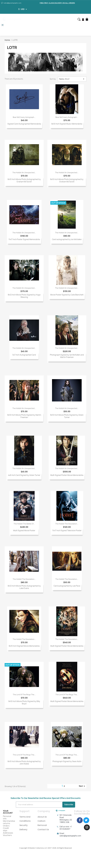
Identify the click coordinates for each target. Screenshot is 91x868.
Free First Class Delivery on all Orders (57, 3)
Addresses (8, 833)
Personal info (7, 817)
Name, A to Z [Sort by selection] (72, 79)
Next (82, 786)
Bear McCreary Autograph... (24, 117)
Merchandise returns (9, 822)
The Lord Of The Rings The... (24, 755)
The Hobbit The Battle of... (24, 524)
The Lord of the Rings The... (24, 695)
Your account (8, 812)
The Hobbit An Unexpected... (24, 173)
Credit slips (6, 829)
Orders (6, 826)
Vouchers (7, 835)
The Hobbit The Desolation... (67, 524)
